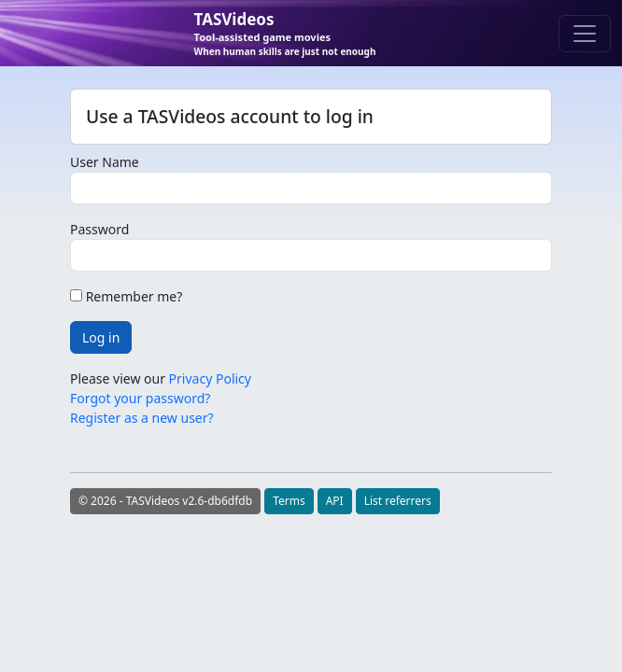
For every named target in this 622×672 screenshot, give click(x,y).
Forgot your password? (140, 398)
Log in (101, 337)
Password (99, 229)
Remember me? (126, 296)
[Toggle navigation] (585, 34)
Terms (289, 501)
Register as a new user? (142, 418)
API (335, 501)
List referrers (398, 501)
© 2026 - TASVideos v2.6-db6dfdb (165, 501)
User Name (105, 162)
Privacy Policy (210, 378)
